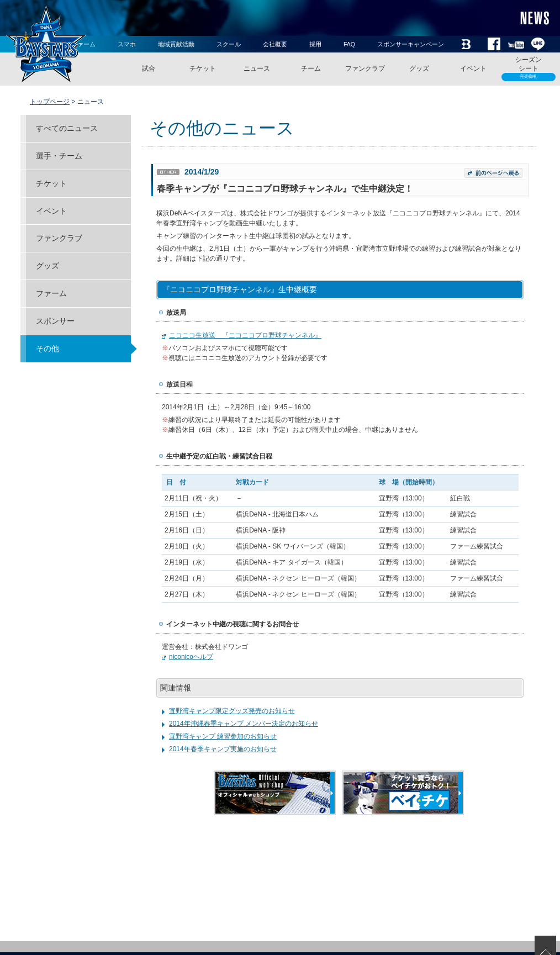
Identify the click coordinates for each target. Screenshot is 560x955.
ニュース (257, 68)
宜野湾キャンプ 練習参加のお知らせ (223, 736)
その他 (47, 349)
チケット (203, 68)
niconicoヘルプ (191, 657)
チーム (311, 68)
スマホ (127, 44)
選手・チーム (59, 156)
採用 (315, 44)
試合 (149, 68)
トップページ (50, 102)
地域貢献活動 (176, 44)
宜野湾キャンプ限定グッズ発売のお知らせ (232, 711)
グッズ (419, 68)
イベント (473, 68)
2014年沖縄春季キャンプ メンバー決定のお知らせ (244, 724)
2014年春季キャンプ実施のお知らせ (223, 749)
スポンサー (55, 321)
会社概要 (275, 44)
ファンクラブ (365, 68)
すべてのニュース (67, 128)
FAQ (349, 44)
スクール (229, 44)
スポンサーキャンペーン (411, 44)
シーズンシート (529, 68)
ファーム (51, 293)
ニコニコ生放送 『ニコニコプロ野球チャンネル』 (245, 335)
